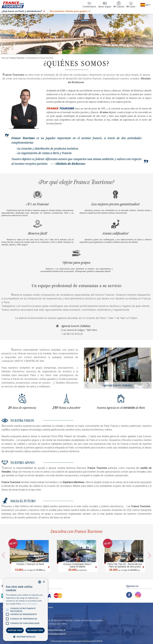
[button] (25, 637)
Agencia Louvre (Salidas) (76, 326)
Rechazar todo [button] (35, 630)
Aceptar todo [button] (15, 630)
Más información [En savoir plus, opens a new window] (29, 604)
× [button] (44, 582)
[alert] (25, 610)
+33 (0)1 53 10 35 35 (72, 334)
